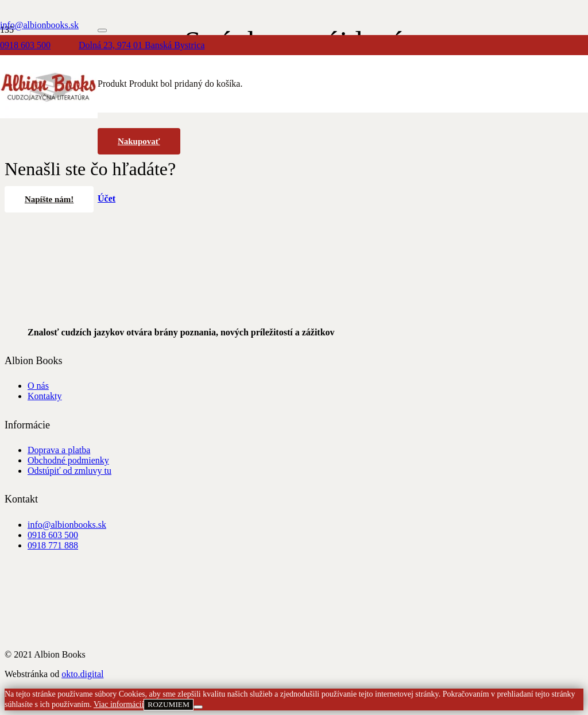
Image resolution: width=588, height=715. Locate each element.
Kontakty (45, 396)
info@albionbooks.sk (67, 525)
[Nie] (198, 707)
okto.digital (82, 674)
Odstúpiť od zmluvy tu (69, 471)
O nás (38, 386)
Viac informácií (119, 704)
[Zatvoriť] (102, 30)
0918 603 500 (53, 535)
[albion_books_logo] (49, 115)
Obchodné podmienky (68, 460)
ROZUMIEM (169, 704)
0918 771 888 (53, 545)
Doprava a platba (59, 450)
